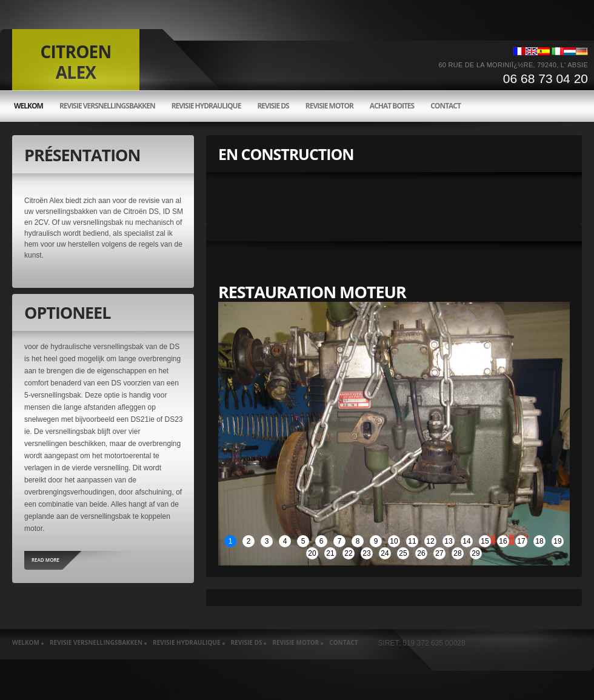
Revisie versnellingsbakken (107, 106)
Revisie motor (329, 106)
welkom (28, 106)
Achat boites (392, 106)
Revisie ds (273, 106)
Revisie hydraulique (206, 106)
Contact (446, 106)
